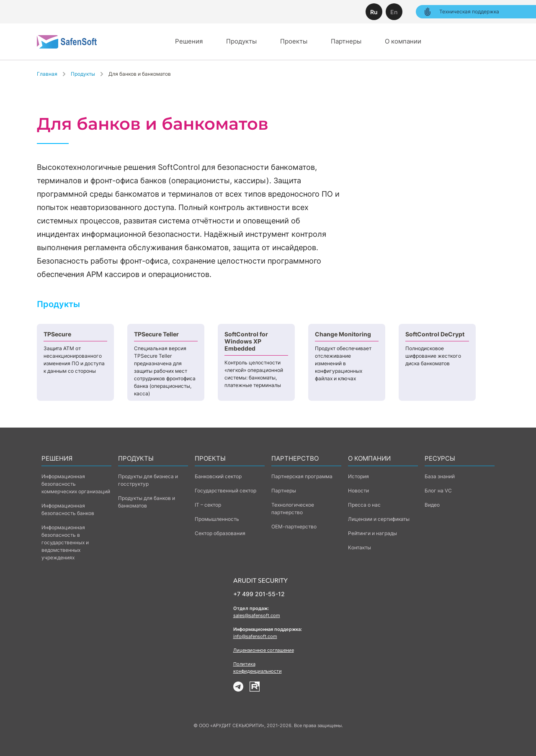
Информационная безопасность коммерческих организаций (76, 484)
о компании (369, 458)
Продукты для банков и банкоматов (147, 502)
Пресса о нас (364, 505)
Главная (47, 74)
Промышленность (217, 519)
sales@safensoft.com (257, 615)
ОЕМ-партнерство (294, 527)
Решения (189, 41)
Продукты (241, 41)
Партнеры (346, 41)
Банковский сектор (218, 476)
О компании (403, 41)
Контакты (359, 547)
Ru (374, 12)
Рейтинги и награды (372, 533)
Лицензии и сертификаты (379, 519)
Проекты (294, 41)
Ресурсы (440, 458)
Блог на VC (438, 491)
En (394, 12)
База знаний (440, 476)
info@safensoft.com (255, 636)
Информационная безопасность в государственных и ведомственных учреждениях (65, 542)
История (358, 476)
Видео (432, 505)
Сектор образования (220, 533)
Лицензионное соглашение (264, 650)
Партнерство (295, 458)
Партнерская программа (302, 476)
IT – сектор (208, 505)
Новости (358, 491)
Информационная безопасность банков (68, 509)
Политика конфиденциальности (258, 668)
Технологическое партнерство (293, 509)
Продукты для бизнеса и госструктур (148, 480)
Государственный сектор (225, 491)
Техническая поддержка (461, 12)
